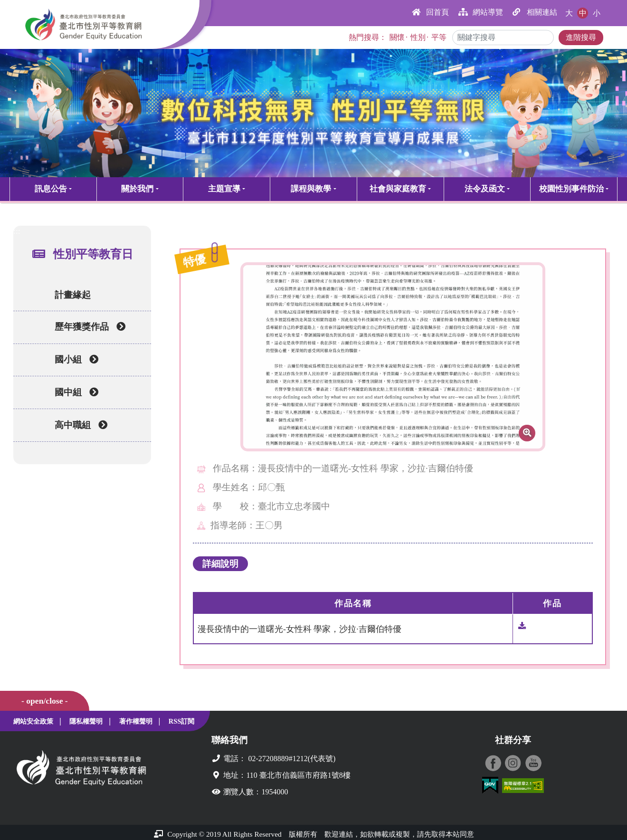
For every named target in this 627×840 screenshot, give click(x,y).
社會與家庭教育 (398, 189)
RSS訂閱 (181, 721)
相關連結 (535, 12)
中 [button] (583, 13)
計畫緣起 (66, 295)
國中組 (72, 394)
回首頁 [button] (430, 12)
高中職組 (77, 427)
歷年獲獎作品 (86, 329)
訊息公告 (51, 189)
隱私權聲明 (86, 721)
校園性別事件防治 (571, 189)
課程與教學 (311, 189)
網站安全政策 (33, 721)
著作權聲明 (136, 721)
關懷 (397, 37)
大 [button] (569, 13)
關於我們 (137, 189)
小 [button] (597, 13)
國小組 (72, 362)
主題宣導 (224, 189)
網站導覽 (481, 12)
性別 (418, 37)
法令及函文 (485, 189)
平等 (439, 37)
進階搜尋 (581, 37)
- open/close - (45, 701)
